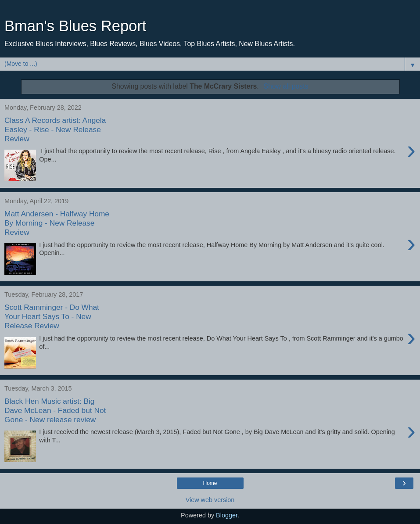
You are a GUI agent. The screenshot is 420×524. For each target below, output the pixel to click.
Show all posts (286, 86)
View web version (210, 500)
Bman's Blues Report (75, 26)
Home (210, 483)
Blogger (227, 515)
